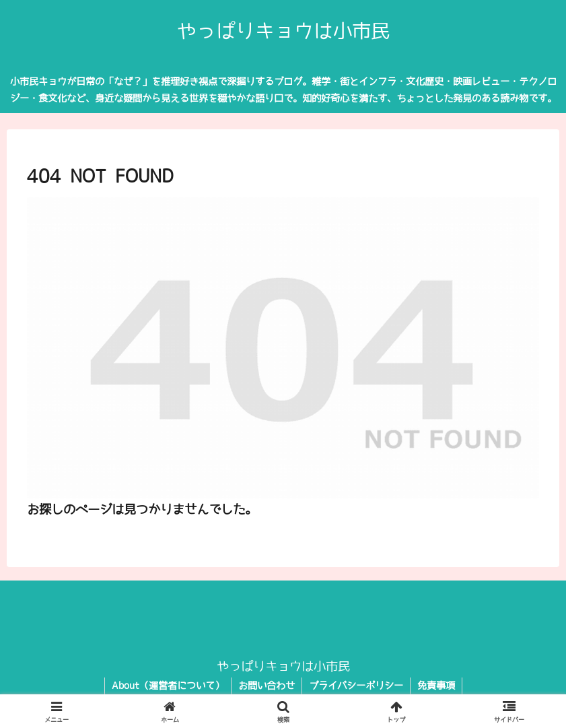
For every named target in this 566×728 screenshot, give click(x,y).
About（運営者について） (168, 686)
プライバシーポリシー (356, 686)
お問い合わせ (267, 686)
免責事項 (436, 686)
